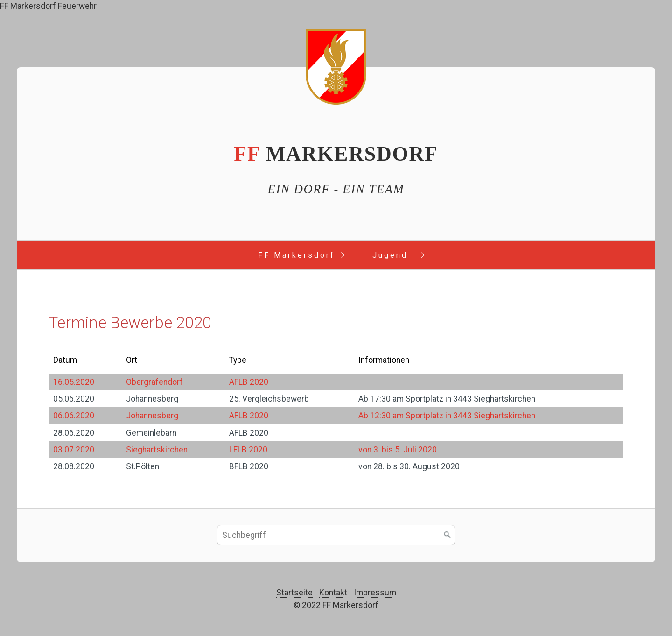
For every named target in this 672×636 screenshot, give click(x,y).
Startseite (294, 593)
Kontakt (333, 593)
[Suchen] (448, 535)
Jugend (390, 255)
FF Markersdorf (296, 255)
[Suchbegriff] (336, 535)
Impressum (375, 593)
